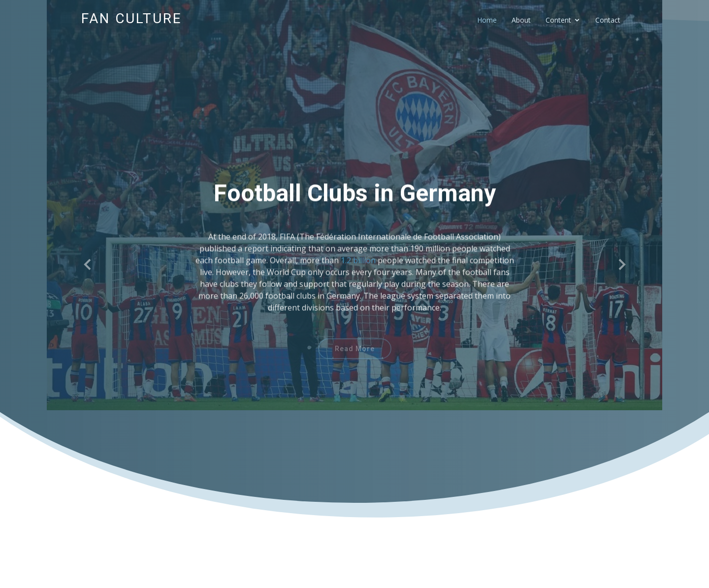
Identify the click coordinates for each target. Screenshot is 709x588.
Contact (608, 20)
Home (487, 20)
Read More (355, 353)
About (521, 20)
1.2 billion (358, 267)
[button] (88, 265)
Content (558, 20)
